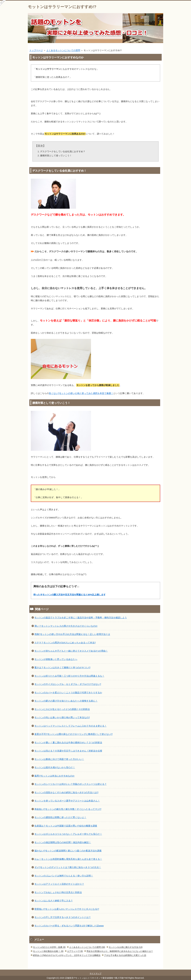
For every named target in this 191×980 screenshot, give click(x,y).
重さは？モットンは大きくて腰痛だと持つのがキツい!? (62, 667)
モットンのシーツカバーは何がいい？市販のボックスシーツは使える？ (71, 784)
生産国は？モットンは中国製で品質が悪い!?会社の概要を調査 (66, 826)
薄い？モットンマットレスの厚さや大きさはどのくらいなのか (66, 626)
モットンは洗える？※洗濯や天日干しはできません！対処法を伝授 (68, 751)
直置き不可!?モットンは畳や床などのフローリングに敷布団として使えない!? (73, 734)
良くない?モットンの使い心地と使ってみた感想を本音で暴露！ (81, 393)
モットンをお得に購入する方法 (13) (126, 947)
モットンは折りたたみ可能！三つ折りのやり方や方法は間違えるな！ (69, 676)
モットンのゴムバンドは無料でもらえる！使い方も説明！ (64, 876)
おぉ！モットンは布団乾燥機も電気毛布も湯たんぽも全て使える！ (68, 859)
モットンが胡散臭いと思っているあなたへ (56, 659)
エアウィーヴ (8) (75, 951)
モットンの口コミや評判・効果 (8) (49, 947)
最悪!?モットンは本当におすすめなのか (55, 776)
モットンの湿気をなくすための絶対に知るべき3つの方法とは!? (66, 792)
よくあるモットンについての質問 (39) (87, 947)
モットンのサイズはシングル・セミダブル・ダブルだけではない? (68, 684)
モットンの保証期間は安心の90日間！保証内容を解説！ (63, 842)
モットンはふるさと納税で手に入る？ (54, 901)
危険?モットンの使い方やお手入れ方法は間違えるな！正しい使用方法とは (72, 634)
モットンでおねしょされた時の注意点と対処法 (58, 892)
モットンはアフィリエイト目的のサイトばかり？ (59, 884)
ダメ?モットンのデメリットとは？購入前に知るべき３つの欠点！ (68, 867)
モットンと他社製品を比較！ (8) (48, 951)
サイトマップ (95, 973)
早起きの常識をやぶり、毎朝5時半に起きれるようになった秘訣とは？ (120, 951)
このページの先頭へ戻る (154, 968)
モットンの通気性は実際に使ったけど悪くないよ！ (60, 817)
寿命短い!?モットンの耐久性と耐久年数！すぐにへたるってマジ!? (68, 809)
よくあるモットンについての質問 (63, 50)
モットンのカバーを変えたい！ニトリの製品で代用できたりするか (68, 693)
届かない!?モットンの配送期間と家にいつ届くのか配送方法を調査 (68, 851)
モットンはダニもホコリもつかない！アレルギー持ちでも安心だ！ (68, 834)
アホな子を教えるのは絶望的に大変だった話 (125, 955)
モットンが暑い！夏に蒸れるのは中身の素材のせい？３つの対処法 (68, 742)
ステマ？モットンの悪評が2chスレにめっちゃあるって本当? (65, 643)
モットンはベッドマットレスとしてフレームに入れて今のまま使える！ (71, 726)
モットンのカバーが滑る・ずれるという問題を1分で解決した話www (69, 926)
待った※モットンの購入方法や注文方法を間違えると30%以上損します (69, 595)
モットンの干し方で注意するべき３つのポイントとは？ (63, 917)
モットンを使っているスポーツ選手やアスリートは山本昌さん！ (67, 801)
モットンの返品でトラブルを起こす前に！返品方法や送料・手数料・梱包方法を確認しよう (81, 618)
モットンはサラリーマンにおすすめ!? (62, 7)
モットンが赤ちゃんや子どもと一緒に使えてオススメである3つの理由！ (71, 651)
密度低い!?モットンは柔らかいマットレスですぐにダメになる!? (67, 909)
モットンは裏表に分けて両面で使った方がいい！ (59, 759)
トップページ (36, 50)
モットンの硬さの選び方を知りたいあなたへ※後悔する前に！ (66, 701)
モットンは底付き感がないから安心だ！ (55, 767)
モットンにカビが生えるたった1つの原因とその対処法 (62, 709)
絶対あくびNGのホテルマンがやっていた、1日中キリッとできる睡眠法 (67, 955)
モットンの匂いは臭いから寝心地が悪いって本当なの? (62, 717)
